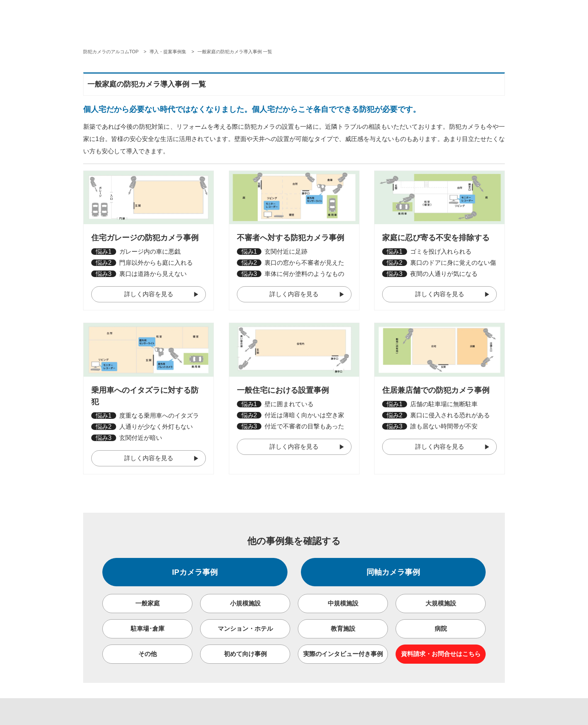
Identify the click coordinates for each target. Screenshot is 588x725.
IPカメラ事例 (195, 572)
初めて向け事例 (245, 654)
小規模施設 (245, 603)
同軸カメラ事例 (393, 572)
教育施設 (343, 629)
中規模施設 (343, 603)
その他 (148, 654)
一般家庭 (148, 603)
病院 (441, 629)
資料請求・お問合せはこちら (441, 654)
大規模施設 (441, 603)
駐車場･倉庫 (148, 629)
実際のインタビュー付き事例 (343, 654)
